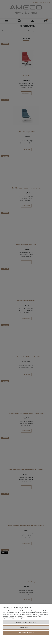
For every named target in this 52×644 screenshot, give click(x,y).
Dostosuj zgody (26, 628)
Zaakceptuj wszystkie (26, 633)
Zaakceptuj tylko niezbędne (26, 622)
